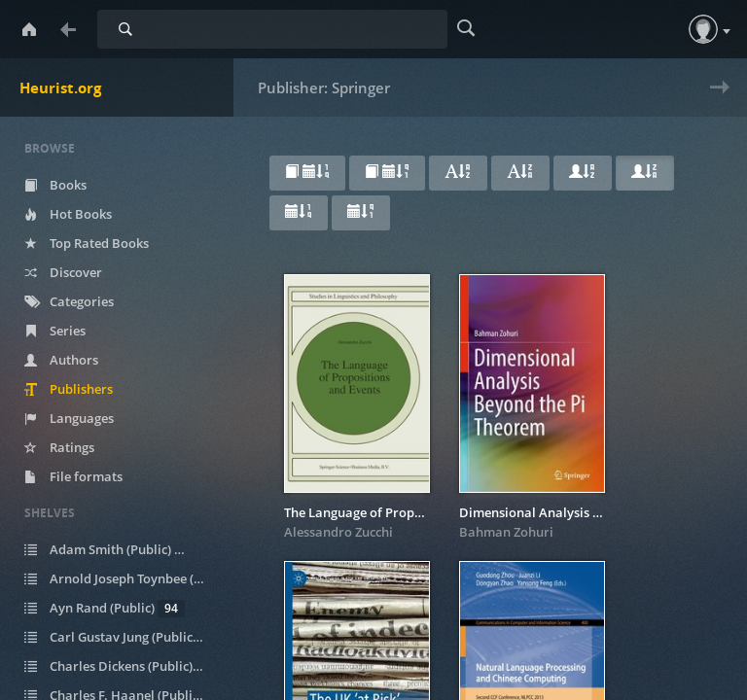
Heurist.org (60, 87)
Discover (63, 272)
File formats (73, 476)
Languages (69, 418)
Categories (69, 301)
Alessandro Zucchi (338, 532)
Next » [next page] (715, 100)
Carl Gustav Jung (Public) (125, 637)
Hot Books (68, 214)
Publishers (69, 389)
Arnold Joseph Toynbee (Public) (126, 579)
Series (55, 331)
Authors (61, 360)
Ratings (59, 447)
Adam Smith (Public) (113, 550)
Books (55, 185)
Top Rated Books (87, 243)
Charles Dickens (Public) (124, 666)
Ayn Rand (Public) (105, 608)
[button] (703, 29)
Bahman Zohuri (506, 532)
